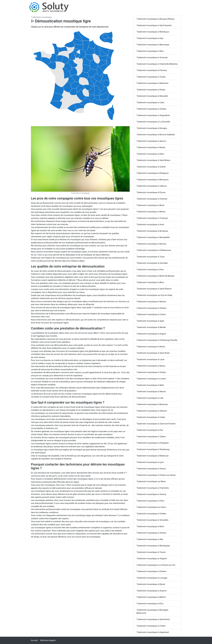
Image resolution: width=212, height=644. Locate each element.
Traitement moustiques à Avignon (152, 559)
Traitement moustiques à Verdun (151, 372)
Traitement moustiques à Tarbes (151, 437)
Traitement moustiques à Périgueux (153, 173)
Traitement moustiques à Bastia (151, 147)
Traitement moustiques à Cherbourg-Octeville (157, 340)
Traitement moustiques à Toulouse (152, 218)
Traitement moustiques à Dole (150, 270)
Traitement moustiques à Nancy (151, 366)
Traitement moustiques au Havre (151, 507)
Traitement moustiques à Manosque (153, 45)
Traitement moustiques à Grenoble (152, 263)
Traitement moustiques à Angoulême (153, 115)
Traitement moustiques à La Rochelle (153, 122)
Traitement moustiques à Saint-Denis (153, 619)
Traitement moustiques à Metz (150, 385)
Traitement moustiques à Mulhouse (153, 456)
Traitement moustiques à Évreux (151, 192)
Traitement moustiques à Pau (150, 430)
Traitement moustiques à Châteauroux (154, 250)
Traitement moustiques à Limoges (152, 578)
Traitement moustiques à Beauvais (152, 404)
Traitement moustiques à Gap (150, 38)
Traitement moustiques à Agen (150, 321)
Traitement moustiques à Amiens (151, 533)
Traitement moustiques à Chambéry (153, 488)
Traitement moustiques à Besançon (153, 180)
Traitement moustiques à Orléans (151, 308)
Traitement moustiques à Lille (150, 398)
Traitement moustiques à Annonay (152, 57)
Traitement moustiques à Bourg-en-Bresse (155, 19)
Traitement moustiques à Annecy (151, 494)
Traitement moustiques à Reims (151, 347)
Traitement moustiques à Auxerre (151, 591)
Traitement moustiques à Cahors (151, 314)
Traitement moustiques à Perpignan (153, 443)
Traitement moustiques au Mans (151, 481)
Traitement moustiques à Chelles (151, 514)
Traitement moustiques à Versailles (152, 520)
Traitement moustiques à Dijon (150, 154)
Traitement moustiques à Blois (150, 282)
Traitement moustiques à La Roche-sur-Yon (156, 565)
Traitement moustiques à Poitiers (151, 571)
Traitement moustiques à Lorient (151, 379)
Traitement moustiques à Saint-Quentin (154, 25)
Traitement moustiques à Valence (152, 186)
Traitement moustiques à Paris (150, 501)
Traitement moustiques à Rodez (151, 90)
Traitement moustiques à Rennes (151, 244)
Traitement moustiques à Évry (150, 604)
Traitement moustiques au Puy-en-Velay (154, 295)
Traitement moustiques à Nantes (151, 302)
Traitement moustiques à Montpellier (153, 237)
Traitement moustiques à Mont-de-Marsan (155, 276)
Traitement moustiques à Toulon (151, 552)
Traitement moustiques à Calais (151, 417)
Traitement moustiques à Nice (150, 51)
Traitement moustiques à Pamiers (152, 70)
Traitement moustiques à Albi (150, 539)
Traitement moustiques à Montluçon (153, 32)
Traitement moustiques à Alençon (152, 411)
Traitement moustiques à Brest (150, 205)
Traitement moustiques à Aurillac (151, 109)
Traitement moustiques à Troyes (151, 77)
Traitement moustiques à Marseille (152, 96)
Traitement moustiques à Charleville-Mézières (157, 64)
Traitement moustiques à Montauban (153, 546)
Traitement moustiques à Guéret (151, 167)
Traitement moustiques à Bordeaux (152, 231)
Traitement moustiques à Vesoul (151, 469)
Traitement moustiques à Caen (150, 103)
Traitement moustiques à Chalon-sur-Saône (156, 475)
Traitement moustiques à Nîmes (151, 212)
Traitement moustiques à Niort (150, 526)
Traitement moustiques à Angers (151, 334)
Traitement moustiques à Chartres (152, 199)
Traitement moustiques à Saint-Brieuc (153, 160)
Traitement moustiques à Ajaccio (151, 141)
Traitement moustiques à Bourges (152, 128)
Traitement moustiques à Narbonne (153, 83)
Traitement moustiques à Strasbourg (153, 449)
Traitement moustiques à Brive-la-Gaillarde (156, 135)
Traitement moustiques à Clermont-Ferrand (156, 424)
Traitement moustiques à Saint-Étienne (154, 289)
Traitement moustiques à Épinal (151, 584)
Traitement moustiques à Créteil (151, 626)
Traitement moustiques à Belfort (151, 597)
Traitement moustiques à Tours (151, 257)
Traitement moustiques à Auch (150, 224)
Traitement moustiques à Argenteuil (153, 632)
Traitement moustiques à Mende (151, 327)
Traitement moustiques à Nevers (151, 392)
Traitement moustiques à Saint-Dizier (153, 353)
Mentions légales (48, 640)
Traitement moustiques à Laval (150, 359)
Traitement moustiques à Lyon (150, 462)
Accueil (34, 640)
